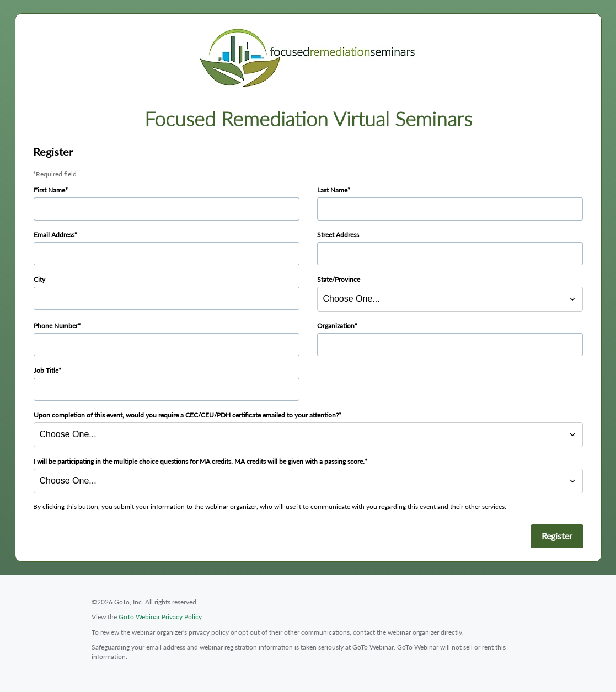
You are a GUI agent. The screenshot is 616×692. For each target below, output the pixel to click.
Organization (336, 326)
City (39, 279)
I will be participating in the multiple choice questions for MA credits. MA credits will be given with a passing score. (199, 461)
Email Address (54, 235)
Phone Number (56, 326)
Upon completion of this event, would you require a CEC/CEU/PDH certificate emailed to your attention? (186, 415)
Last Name (332, 190)
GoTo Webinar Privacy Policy (160, 617)
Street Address (338, 235)
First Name (49, 190)
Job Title (46, 370)
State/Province (339, 279)
